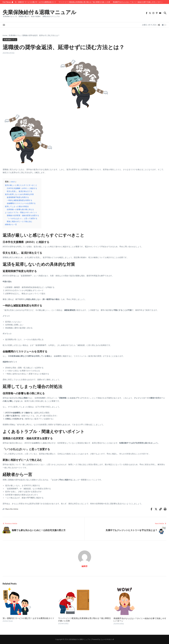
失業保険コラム (15, 35)
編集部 (84, 566)
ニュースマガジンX (107, 639)
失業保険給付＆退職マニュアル (39, 12)
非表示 (13, 182)
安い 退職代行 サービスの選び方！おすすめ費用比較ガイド (28, 618)
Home (5, 35)
